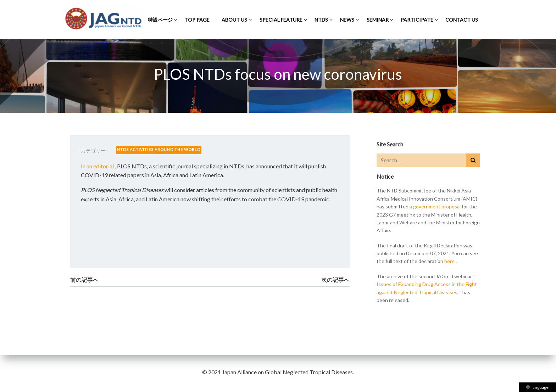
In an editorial (97, 166)
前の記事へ (84, 279)
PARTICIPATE (417, 20)
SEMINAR (378, 20)
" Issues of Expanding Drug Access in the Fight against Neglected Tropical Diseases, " (427, 284)
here (449, 261)
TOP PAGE (197, 20)
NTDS (321, 20)
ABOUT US (234, 20)
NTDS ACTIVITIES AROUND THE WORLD (159, 149)
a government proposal (435, 206)
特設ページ (160, 20)
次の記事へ (335, 279)
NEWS (347, 20)
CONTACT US (462, 20)
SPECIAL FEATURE (281, 20)
